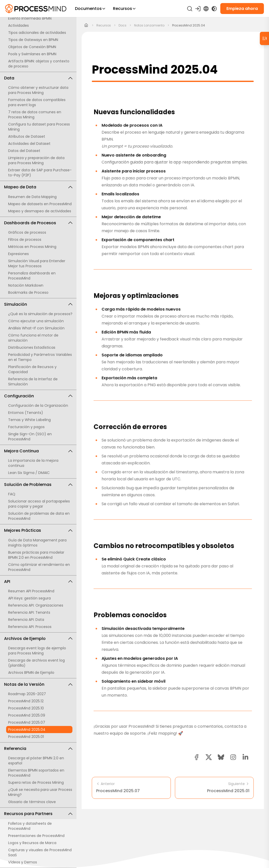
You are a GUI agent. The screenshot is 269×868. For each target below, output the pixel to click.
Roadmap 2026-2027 (27, 694)
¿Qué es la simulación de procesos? (40, 314)
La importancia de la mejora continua (33, 463)
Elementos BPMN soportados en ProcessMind (36, 773)
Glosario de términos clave (32, 802)
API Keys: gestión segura (29, 598)
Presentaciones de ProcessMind (36, 836)
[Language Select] (206, 9)
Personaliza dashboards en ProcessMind (32, 276)
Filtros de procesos (25, 240)
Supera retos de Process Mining (36, 782)
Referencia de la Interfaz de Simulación (33, 382)
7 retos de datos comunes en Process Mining (35, 115)
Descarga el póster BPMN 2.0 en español (36, 761)
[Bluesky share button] (221, 757)
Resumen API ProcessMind (31, 591)
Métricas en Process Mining (32, 247)
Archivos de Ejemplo (38, 639)
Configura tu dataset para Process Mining (39, 127)
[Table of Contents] (264, 38)
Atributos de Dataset (27, 136)
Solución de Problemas (38, 485)
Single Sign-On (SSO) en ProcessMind (30, 437)
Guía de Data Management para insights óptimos (37, 543)
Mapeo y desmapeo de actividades (40, 211)
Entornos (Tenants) (26, 413)
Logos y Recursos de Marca (32, 843)
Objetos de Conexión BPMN (32, 47)
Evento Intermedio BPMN (30, 18)
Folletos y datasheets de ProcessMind (30, 826)
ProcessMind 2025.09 (27, 715)
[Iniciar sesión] (198, 9)
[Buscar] (190, 9)
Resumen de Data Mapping (32, 197)
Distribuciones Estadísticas (32, 347)
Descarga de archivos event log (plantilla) (36, 663)
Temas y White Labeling (29, 420)
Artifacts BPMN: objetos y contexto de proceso (39, 64)
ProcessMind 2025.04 (27, 730)
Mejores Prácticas (38, 530)
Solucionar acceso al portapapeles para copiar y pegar (39, 504)
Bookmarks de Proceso (28, 292)
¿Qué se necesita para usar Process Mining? (40, 792)
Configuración (38, 396)
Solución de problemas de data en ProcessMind (39, 516)
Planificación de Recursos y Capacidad (32, 369)
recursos (104, 25)
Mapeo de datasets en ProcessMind (40, 204)
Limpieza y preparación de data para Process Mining (36, 160)
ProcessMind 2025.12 (26, 701)
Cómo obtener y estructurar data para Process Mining (38, 90)
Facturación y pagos (26, 427)
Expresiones (18, 254)
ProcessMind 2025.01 (26, 737)
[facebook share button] (196, 757)
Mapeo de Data (38, 187)
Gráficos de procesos (27, 232)
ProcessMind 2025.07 (27, 722)
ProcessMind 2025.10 (26, 708)
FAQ (12, 494)
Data (38, 78)
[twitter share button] (209, 757)
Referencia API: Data (26, 620)
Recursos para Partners (38, 814)
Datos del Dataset (24, 151)
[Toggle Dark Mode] (214, 9)
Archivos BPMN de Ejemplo (31, 673)
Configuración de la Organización (38, 405)
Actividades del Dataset (29, 144)
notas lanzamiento (149, 25)
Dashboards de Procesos (38, 223)
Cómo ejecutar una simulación (36, 321)
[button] (233, 757)
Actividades (18, 25)
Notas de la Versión (38, 684)
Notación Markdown (26, 285)
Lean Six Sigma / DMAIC (29, 473)
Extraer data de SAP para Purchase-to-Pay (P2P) (40, 173)
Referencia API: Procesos (30, 627)
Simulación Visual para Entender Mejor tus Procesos (37, 263)
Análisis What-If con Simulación (36, 328)
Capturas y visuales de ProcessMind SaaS (40, 852)
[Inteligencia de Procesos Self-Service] (36, 9)
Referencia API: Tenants (29, 612)
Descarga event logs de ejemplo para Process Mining (37, 651)
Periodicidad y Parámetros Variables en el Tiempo (40, 357)
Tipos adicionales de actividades (37, 33)
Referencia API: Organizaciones (36, 605)
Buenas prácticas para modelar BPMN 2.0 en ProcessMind (36, 555)
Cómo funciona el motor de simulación (33, 338)
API (38, 582)
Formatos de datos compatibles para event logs (37, 102)
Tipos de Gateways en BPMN (33, 40)
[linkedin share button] (245, 757)
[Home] (86, 25)
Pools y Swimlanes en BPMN (32, 54)
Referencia (38, 748)
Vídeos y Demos (23, 862)
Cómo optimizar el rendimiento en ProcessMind (39, 567)
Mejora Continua (38, 451)
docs (123, 25)
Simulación (38, 304)
